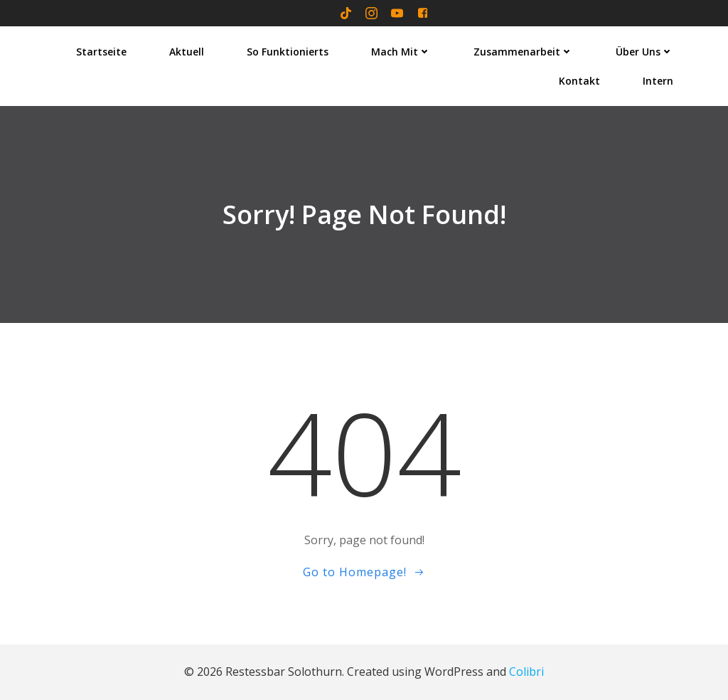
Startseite (101, 52)
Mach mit (401, 52)
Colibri (526, 672)
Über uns (644, 52)
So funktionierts (288, 52)
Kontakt (579, 81)
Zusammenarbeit (523, 52)
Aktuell (187, 52)
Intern (658, 81)
